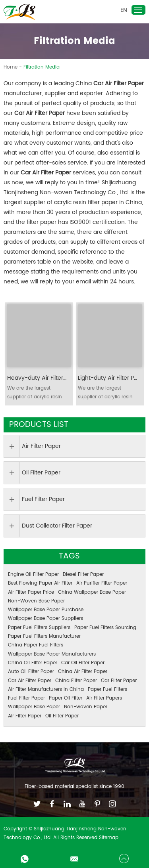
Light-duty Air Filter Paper (108, 378)
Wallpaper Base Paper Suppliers (45, 618)
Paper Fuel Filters (107, 689)
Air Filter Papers (104, 698)
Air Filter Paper (25, 716)
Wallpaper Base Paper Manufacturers (52, 654)
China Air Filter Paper (83, 672)
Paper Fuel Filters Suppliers (39, 628)
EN (124, 10)
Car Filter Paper (119, 681)
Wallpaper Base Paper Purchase (46, 610)
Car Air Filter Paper (30, 681)
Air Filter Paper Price (31, 592)
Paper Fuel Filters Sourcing (105, 628)
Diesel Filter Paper (83, 575)
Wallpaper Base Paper (34, 707)
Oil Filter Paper (62, 716)
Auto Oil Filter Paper (31, 672)
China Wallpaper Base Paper (92, 592)
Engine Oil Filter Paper (33, 575)
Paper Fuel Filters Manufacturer (44, 636)
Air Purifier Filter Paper (102, 583)
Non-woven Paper (86, 707)
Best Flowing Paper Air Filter (40, 583)
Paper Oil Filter (66, 698)
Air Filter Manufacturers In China (46, 689)
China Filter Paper (76, 681)
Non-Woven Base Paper (36, 601)
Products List (39, 425)
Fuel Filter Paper (26, 698)
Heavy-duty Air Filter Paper (37, 378)
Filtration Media (42, 67)
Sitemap (109, 838)
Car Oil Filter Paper (83, 663)
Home (11, 67)
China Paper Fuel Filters (36, 645)
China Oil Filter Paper (33, 663)
